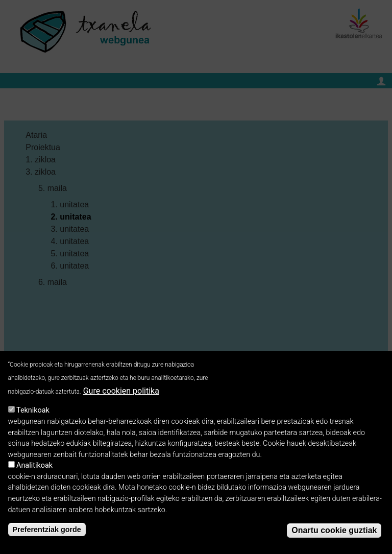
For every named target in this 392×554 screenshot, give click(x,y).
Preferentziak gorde (47, 534)
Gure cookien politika (121, 395)
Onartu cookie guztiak (334, 535)
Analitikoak (34, 471)
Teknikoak (33, 415)
